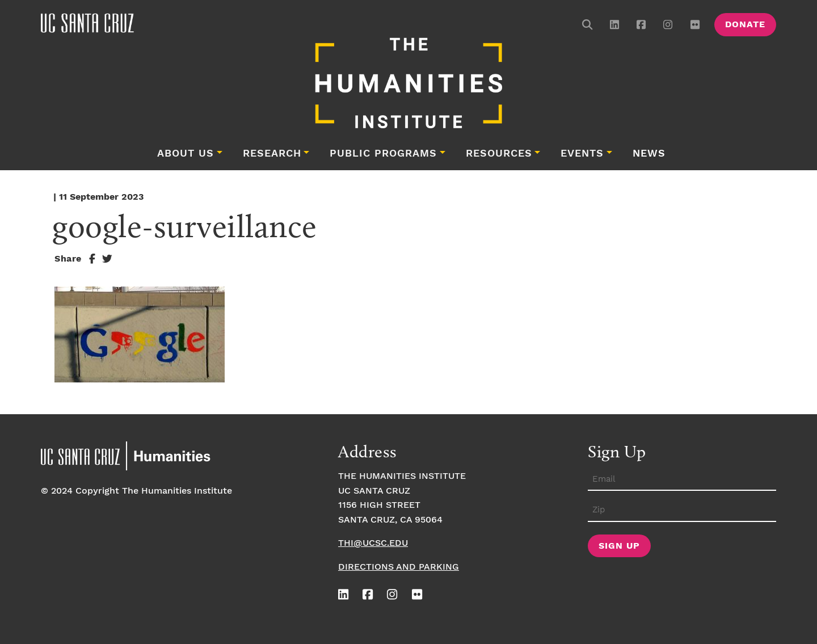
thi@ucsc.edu (373, 543)
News (649, 154)
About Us (186, 154)
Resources (499, 154)
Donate (745, 25)
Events (582, 154)
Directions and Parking (399, 567)
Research (272, 154)
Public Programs (383, 154)
